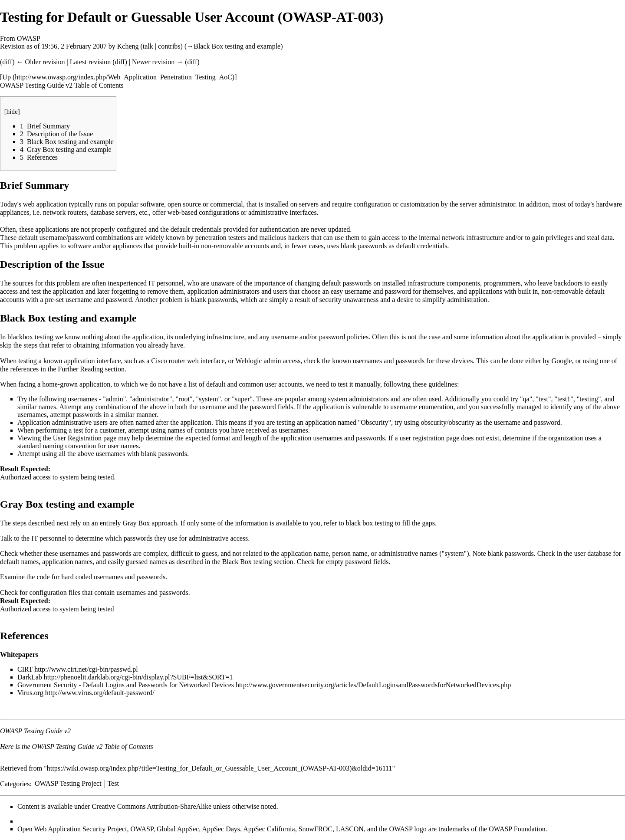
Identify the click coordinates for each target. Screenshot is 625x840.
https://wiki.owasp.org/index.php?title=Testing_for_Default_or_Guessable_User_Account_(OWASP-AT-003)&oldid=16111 (220, 768)
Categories (15, 783)
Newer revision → (158, 62)
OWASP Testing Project (68, 783)
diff (7, 62)
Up (7, 77)
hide (12, 112)
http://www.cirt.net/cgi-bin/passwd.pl (86, 669)
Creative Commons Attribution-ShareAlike (152, 806)
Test (113, 783)
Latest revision (90, 62)
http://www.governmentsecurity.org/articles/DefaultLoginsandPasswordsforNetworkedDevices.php (373, 685)
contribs (169, 46)
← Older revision (40, 62)
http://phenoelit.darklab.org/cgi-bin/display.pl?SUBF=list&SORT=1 (138, 677)
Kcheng (128, 46)
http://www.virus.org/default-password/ (100, 693)
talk (148, 46)
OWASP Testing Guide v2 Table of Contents (62, 85)
